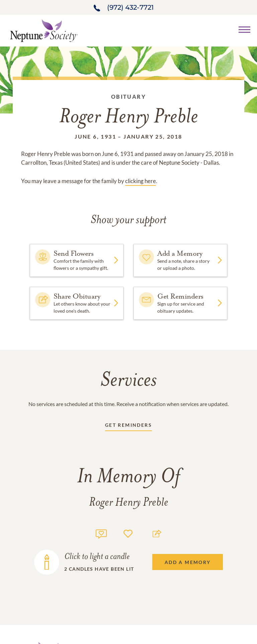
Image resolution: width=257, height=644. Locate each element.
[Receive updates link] (128, 426)
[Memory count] (101, 533)
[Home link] (44, 30)
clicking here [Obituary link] (141, 181)
